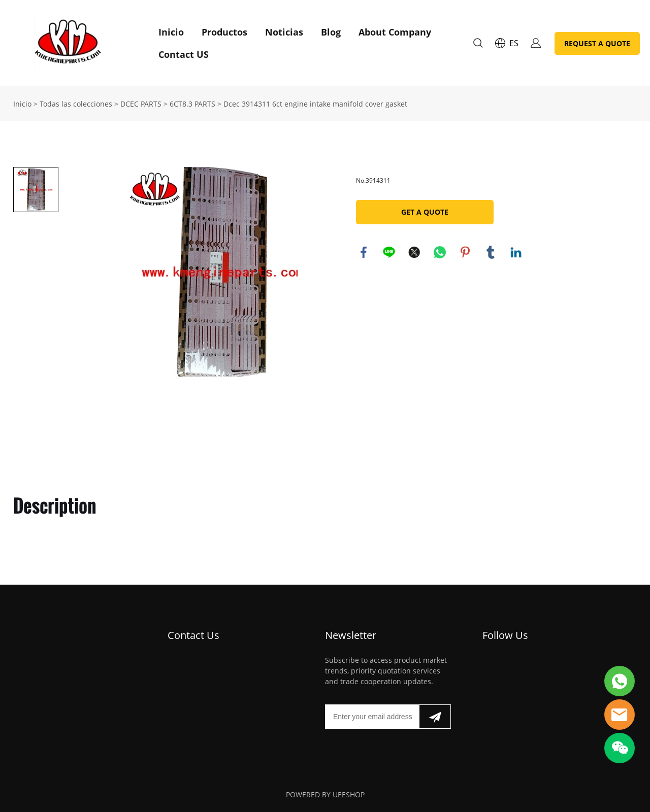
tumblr (491, 252)
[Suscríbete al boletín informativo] (435, 717)
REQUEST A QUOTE (597, 43)
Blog (331, 32)
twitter (414, 252)
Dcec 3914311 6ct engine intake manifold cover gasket (315, 104)
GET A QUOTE (425, 212)
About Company (395, 32)
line (389, 252)
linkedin (516, 252)
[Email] (372, 717)
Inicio (171, 32)
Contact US (184, 54)
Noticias (284, 32)
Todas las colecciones (76, 104)
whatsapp (440, 252)
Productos (224, 32)
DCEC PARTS (141, 104)
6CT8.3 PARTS (192, 104)
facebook (364, 252)
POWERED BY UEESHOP (325, 794)
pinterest (465, 252)
